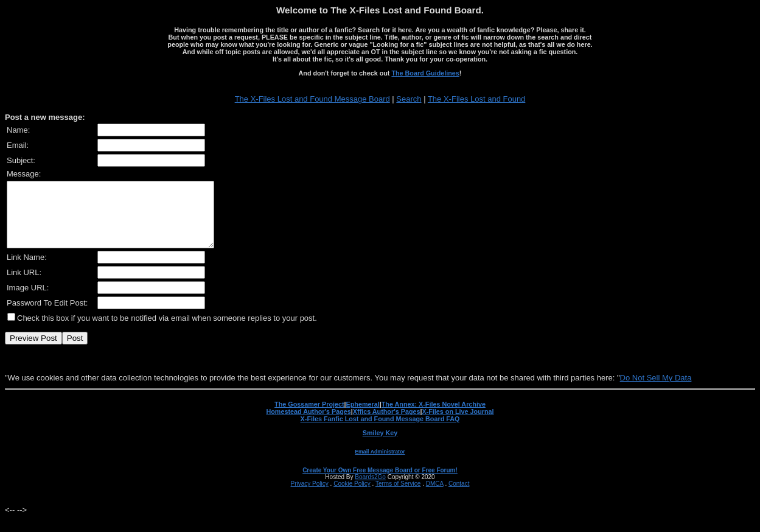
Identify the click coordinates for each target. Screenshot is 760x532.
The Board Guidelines (425, 73)
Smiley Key (380, 446)
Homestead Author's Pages (308, 424)
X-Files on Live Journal (458, 424)
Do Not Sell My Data (656, 390)
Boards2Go (370, 490)
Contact (459, 496)
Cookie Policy (352, 496)
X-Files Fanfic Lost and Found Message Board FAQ (380, 432)
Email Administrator (380, 464)
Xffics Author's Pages (387, 424)
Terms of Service (398, 496)
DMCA (435, 496)
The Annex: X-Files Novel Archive (434, 417)
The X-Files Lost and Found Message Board (312, 99)
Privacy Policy (310, 496)
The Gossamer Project (309, 417)
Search (409, 99)
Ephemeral (363, 417)
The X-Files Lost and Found (476, 99)
